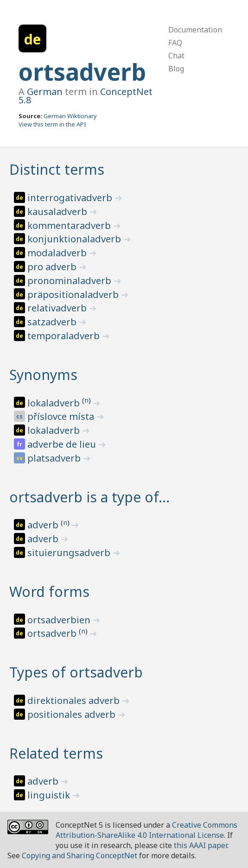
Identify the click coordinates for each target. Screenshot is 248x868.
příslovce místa (62, 416)
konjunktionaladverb (75, 239)
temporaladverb (65, 336)
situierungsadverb (70, 553)
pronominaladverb (70, 281)
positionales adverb (73, 714)
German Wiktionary (70, 116)
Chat (176, 56)
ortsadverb (82, 72)
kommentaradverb (70, 225)
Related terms (56, 753)
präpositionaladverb (74, 295)
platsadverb (55, 458)
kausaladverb (58, 212)
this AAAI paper (200, 845)
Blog (176, 69)
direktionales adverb (75, 700)
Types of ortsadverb (76, 672)
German (45, 92)
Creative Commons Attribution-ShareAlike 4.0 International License (146, 830)
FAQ (175, 43)
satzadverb (53, 322)
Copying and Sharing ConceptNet (79, 855)
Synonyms (43, 375)
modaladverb (58, 253)
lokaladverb (55, 403)
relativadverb (58, 308)
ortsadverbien (60, 620)
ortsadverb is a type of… (89, 497)
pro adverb (53, 267)
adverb (44, 525)
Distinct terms (57, 169)
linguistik (50, 795)
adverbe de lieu (63, 444)
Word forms (49, 592)
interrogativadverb (71, 198)
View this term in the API (52, 124)
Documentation (195, 30)
